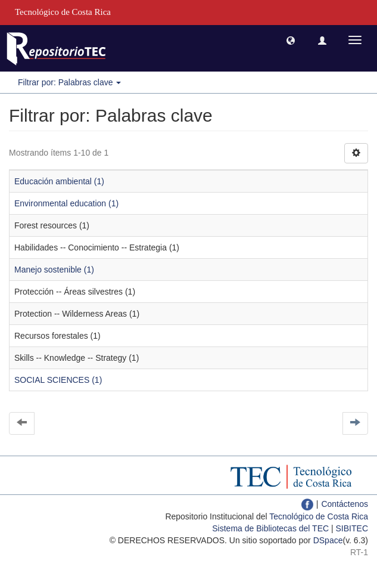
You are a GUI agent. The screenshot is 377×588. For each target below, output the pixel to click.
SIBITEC (352, 528)
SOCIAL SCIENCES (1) (58, 380)
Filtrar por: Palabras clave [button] (69, 82)
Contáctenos (345, 504)
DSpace (328, 540)
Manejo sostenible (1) (54, 270)
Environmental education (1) (66, 203)
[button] (291, 40)
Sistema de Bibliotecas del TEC (270, 528)
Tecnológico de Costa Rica (319, 516)
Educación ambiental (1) (59, 181)
